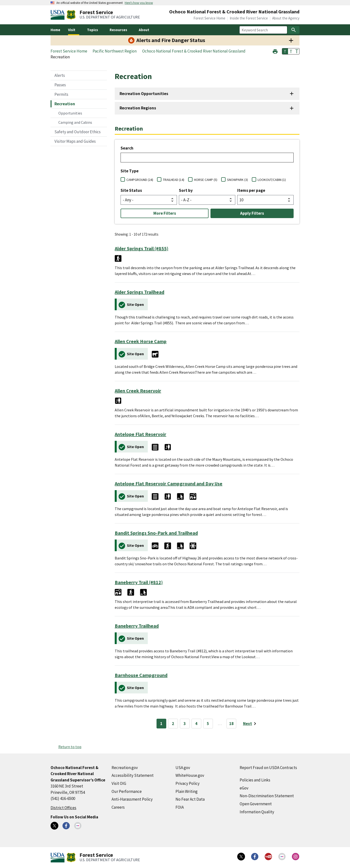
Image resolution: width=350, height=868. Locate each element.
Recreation (65, 104)
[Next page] (250, 724)
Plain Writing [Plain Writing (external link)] (187, 791)
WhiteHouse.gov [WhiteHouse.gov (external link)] (190, 775)
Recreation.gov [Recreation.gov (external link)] (125, 768)
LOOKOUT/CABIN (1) (272, 180)
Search (127, 148)
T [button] (285, 51)
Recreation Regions (138, 108)
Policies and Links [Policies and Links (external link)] (255, 780)
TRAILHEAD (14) (174, 180)
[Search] (294, 30)
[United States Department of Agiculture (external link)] (59, 15)
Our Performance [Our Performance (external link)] (127, 791)
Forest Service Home (209, 18)
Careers (118, 807)
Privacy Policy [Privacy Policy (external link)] (188, 783)
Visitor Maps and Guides (75, 141)
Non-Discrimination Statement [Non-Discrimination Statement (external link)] (267, 796)
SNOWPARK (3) (237, 180)
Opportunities (70, 113)
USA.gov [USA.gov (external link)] (183, 768)
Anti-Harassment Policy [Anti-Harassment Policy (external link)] (132, 799)
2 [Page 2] (173, 724)
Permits (61, 94)
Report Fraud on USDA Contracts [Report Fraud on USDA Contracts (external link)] (268, 768)
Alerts (60, 75)
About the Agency (286, 18)
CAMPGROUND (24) (140, 180)
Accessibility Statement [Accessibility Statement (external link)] (133, 775)
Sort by (186, 190)
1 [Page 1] (161, 724)
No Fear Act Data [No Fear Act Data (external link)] (190, 799)
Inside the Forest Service (249, 18)
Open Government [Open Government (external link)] (256, 804)
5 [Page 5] (208, 724)
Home (55, 30)
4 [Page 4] (196, 724)
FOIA (180, 807)
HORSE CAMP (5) (206, 180)
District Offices (63, 808)
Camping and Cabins (75, 122)
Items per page (251, 190)
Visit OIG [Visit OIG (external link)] (119, 783)
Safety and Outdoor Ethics (78, 132)
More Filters (165, 213)
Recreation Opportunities (144, 94)
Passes (60, 85)
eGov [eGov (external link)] (244, 788)
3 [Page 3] (185, 724)
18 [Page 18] (231, 724)
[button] (275, 51)
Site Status (131, 190)
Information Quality (257, 812)
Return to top (70, 747)
